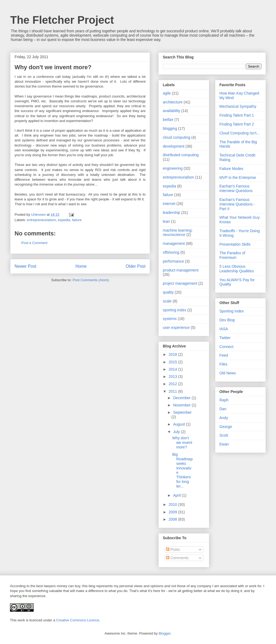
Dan (223, 409)
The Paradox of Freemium (232, 255)
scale (167, 301)
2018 (173, 354)
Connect (226, 347)
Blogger (164, 633)
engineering (173, 168)
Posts (173, 549)
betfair (168, 120)
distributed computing (181, 155)
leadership (172, 213)
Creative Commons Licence (78, 620)
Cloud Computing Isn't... (239, 133)
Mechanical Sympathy (238, 106)
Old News (228, 373)
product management (181, 270)
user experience (176, 328)
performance (173, 261)
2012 (173, 384)
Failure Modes (231, 169)
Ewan (224, 444)
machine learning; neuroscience (178, 233)
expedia (64, 220)
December (182, 398)
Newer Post (25, 266)
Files (223, 364)
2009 (173, 512)
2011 (173, 391)
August (179, 424)
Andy (224, 418)
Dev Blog (227, 320)
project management (180, 283)
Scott (224, 435)
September (182, 412)
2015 (173, 362)
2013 (173, 377)
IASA (224, 329)
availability (172, 111)
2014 (173, 369)
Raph (224, 400)
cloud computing (177, 137)
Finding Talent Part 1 (237, 115)
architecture (173, 102)
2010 (173, 504)
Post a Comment (34, 243)
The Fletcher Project (62, 20)
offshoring (171, 252)
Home (81, 266)
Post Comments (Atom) (91, 280)
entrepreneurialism (42, 220)
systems (170, 319)
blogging (170, 128)
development (174, 146)
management (174, 243)
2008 (173, 519)
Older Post (136, 266)
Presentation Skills (235, 244)
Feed (224, 355)
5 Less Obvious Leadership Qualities (237, 269)
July (177, 432)
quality (168, 292)
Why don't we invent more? (182, 443)
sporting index (175, 310)
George (226, 427)
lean (166, 221)
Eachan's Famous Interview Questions (236, 188)
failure (77, 220)
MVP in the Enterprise (238, 177)
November (182, 405)
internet (169, 204)
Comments (177, 558)
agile (167, 93)
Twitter (225, 338)
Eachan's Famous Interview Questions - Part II (237, 204)
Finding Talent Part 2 (237, 124)
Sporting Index (232, 311)
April (177, 495)
